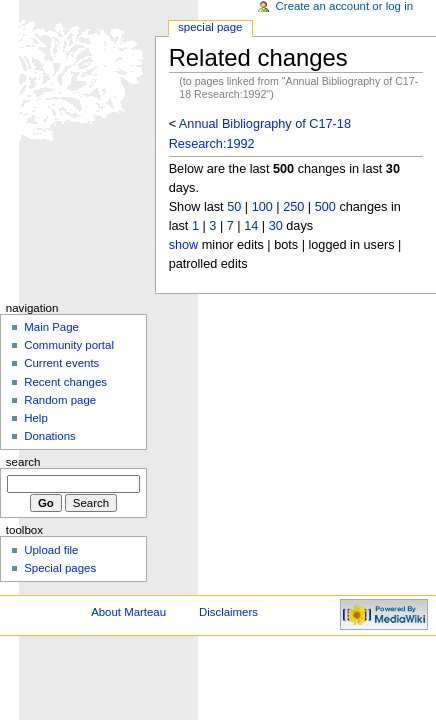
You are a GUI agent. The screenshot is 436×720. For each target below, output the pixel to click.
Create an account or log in (345, 6)
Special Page (210, 27)
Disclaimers (228, 612)
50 (234, 207)
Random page (60, 400)
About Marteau (128, 612)
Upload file (51, 550)
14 (251, 226)
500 (325, 207)
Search (23, 462)
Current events (61, 363)
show (184, 245)
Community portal (69, 345)
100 (262, 207)
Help (36, 418)
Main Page (51, 327)
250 (293, 207)
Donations (50, 436)
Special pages (60, 568)
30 (276, 226)
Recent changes (65, 382)
